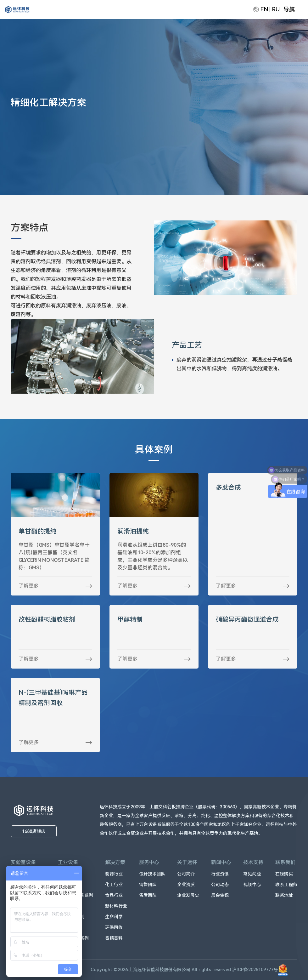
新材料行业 (116, 906)
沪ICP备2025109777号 (260, 970)
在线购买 (284, 874)
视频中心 (252, 885)
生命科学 (114, 917)
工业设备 (68, 862)
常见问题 (252, 874)
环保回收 (114, 927)
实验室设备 (23, 862)
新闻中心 (221, 862)
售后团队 (148, 895)
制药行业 (114, 874)
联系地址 (284, 895)
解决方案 (115, 862)
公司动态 (220, 885)
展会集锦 (220, 895)
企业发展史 (188, 895)
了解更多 (29, 586)
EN (264, 9)
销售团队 (148, 885)
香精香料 (114, 938)
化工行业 (114, 885)
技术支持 (253, 862)
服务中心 (149, 862)
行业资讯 (220, 874)
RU (276, 9)
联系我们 (285, 862)
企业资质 (186, 885)
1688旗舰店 (34, 831)
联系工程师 (286, 885)
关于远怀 (187, 862)
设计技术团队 (152, 874)
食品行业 (114, 895)
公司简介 (186, 874)
